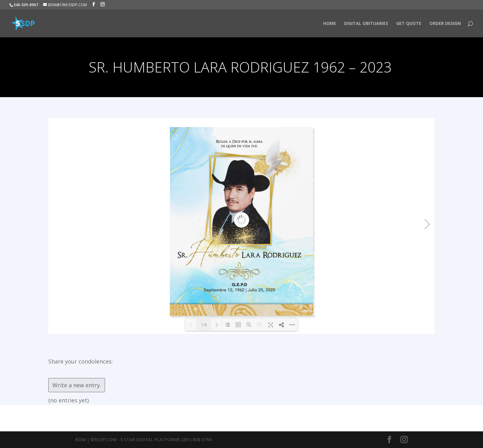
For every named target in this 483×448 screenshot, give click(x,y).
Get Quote (409, 24)
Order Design (445, 24)
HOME (330, 24)
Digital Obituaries (366, 24)
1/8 (204, 325)
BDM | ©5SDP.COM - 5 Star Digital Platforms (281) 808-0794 (143, 440)
